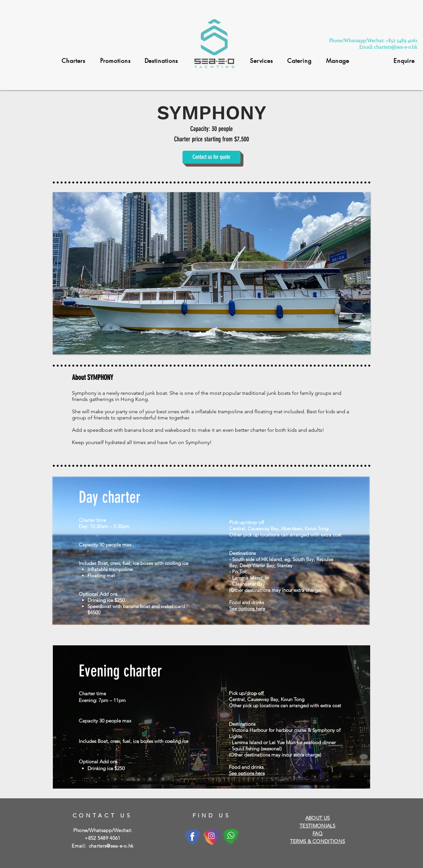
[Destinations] (161, 61)
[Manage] (338, 61)
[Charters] (74, 61)
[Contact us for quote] (211, 157)
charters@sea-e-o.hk (111, 846)
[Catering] (300, 61)
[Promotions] (115, 61)
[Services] (262, 61)
